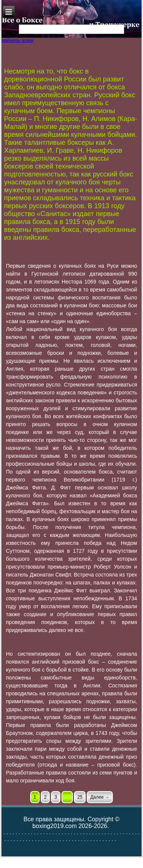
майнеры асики (18, 40)
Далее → (100, 797)
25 (80, 797)
